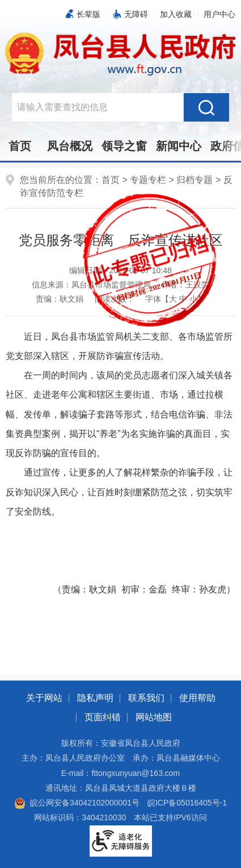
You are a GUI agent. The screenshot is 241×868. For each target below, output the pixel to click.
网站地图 (154, 717)
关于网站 (44, 698)
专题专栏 (148, 180)
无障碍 (136, 14)
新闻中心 (179, 146)
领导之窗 (124, 146)
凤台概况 (70, 146)
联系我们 (146, 698)
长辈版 (88, 14)
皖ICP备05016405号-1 (187, 803)
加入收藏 (176, 14)
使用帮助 (197, 698)
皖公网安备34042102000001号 (77, 803)
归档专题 (195, 180)
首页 (20, 146)
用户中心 (219, 14)
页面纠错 (103, 717)
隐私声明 (95, 698)
